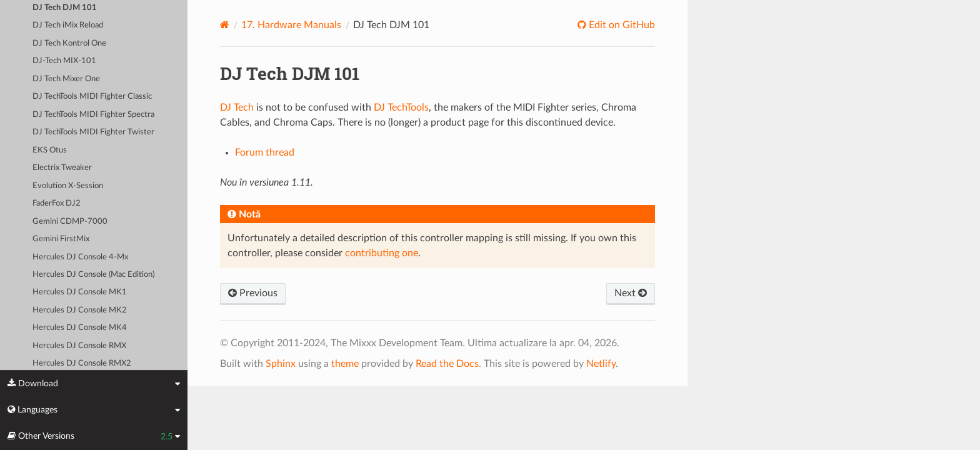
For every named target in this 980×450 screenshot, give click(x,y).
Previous (253, 293)
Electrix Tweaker (62, 168)
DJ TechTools (401, 107)
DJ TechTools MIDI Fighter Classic (92, 97)
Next (631, 293)
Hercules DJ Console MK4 (80, 328)
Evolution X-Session (68, 186)
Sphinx (281, 364)
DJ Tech (237, 107)
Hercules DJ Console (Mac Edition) (93, 275)
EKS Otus (50, 150)
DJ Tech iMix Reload (68, 25)
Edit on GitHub (621, 25)
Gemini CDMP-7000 (70, 222)
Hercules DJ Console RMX (79, 346)
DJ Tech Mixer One (66, 79)
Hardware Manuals (291, 25)
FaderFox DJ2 (57, 203)
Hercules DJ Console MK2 (80, 310)
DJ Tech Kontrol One (69, 43)
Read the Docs (447, 364)
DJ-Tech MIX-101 (64, 61)
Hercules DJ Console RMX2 (82, 363)
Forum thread (265, 152)
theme (345, 364)
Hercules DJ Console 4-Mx (80, 257)
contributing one (382, 253)
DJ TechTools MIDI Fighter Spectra (93, 115)
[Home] (225, 25)
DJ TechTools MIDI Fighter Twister (93, 132)
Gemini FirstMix (61, 239)
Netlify (601, 364)
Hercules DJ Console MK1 (80, 292)
